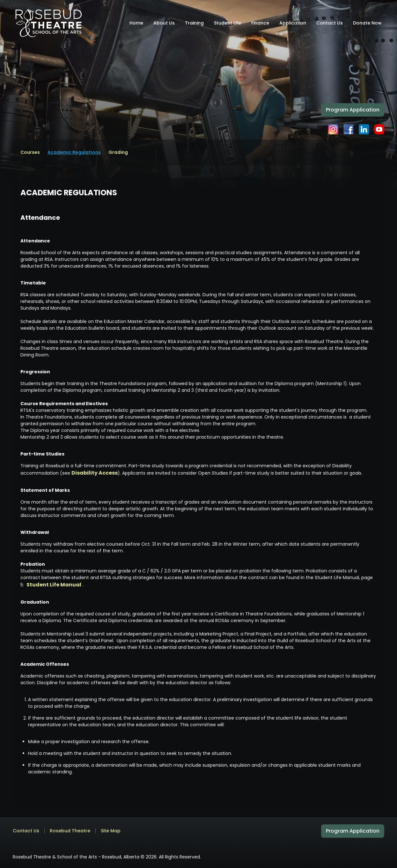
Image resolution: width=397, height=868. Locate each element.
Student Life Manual (54, 585)
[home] (48, 23)
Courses (30, 152)
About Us (164, 23)
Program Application (353, 110)
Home (136, 23)
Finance (260, 23)
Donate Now (367, 23)
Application (293, 23)
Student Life (228, 23)
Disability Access (95, 473)
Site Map (111, 831)
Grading (118, 152)
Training (194, 23)
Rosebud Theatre (70, 831)
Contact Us (330, 23)
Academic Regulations (74, 152)
